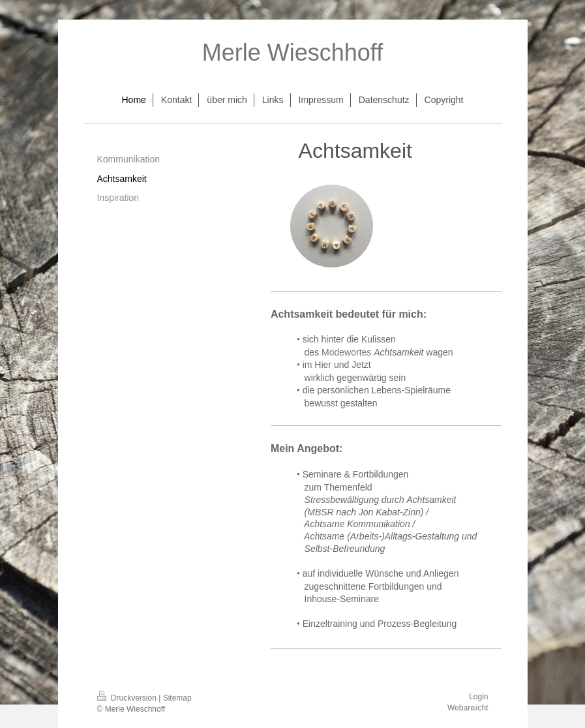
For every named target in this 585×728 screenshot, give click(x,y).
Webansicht (468, 708)
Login (478, 697)
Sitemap (177, 698)
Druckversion (128, 698)
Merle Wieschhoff (292, 53)
